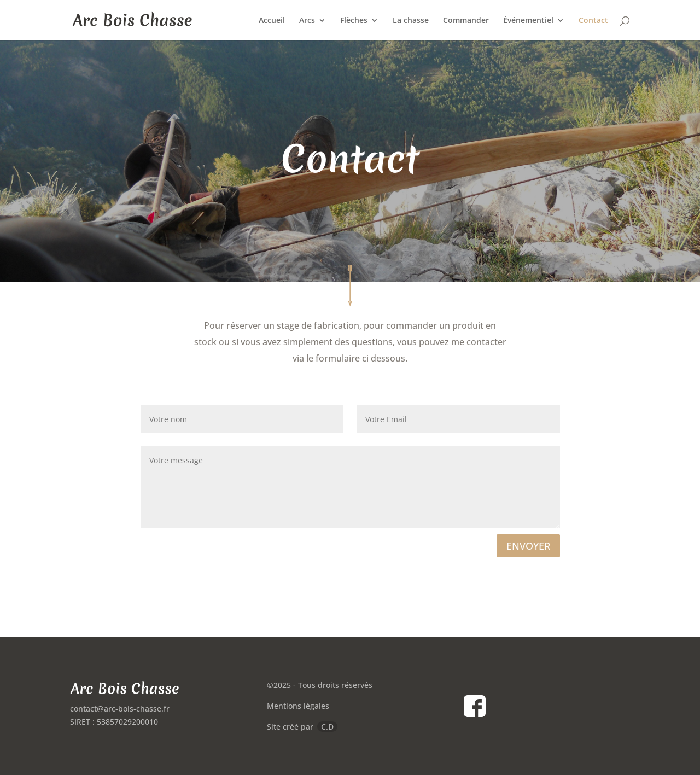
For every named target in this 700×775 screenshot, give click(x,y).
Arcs (307, 21)
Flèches (354, 21)
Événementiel (528, 21)
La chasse (411, 21)
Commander (466, 21)
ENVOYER (528, 546)
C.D (327, 727)
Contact (593, 21)
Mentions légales (298, 706)
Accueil (272, 21)
